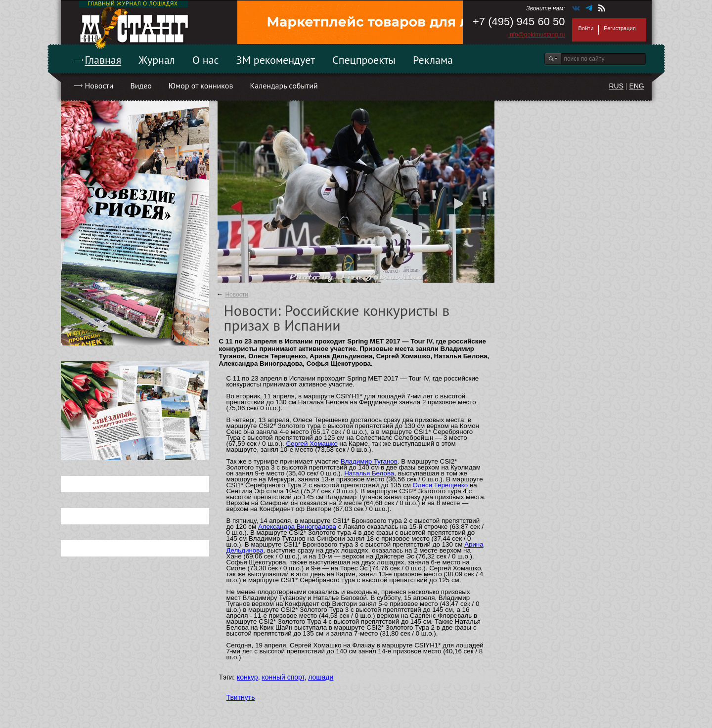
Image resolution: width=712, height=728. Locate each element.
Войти (586, 28)
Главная (103, 60)
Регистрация (620, 28)
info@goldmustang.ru (536, 35)
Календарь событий (284, 86)
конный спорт (283, 677)
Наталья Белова (369, 473)
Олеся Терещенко (441, 485)
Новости (99, 86)
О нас (206, 60)
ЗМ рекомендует (276, 60)
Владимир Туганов (369, 461)
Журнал (157, 60)
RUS (616, 86)
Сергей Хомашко (311, 444)
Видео (141, 86)
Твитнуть (241, 697)
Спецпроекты (364, 60)
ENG (636, 86)
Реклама (433, 60)
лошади (321, 677)
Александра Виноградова (297, 527)
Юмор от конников (201, 86)
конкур (247, 677)
